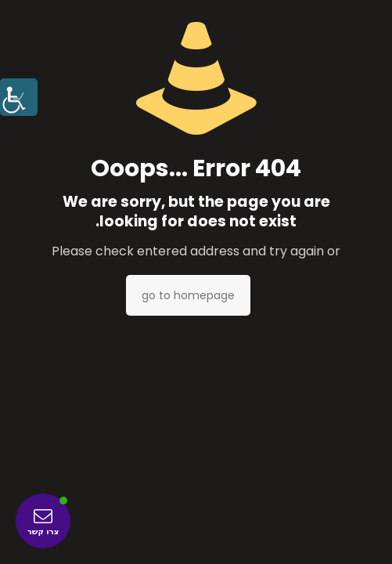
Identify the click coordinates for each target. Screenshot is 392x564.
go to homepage (188, 295)
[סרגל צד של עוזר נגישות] (19, 97)
